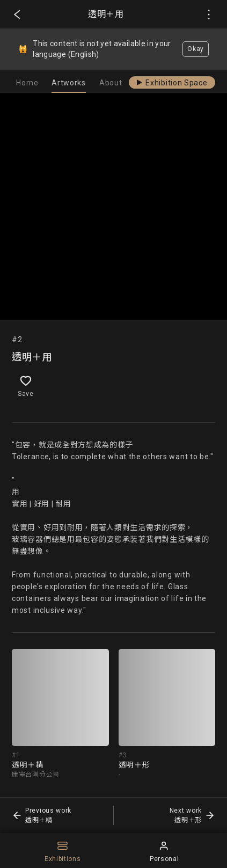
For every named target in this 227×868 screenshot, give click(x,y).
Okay (196, 49)
